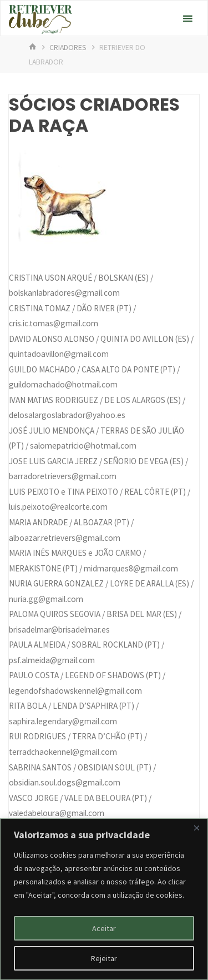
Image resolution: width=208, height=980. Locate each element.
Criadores (68, 47)
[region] (104, 899)
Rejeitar (104, 958)
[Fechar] (196, 828)
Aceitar (104, 928)
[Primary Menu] (187, 19)
